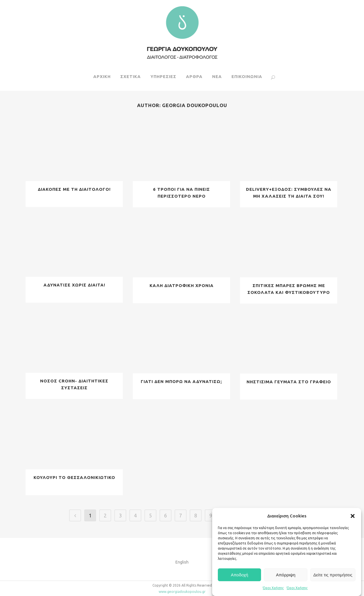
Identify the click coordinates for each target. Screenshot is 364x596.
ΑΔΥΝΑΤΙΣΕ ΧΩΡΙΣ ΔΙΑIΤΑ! (74, 285)
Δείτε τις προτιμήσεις (333, 575)
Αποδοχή (240, 575)
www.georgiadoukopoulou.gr (182, 592)
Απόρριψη (286, 575)
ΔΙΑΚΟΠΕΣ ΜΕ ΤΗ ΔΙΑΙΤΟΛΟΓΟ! (74, 189)
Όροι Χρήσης (273, 588)
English (182, 562)
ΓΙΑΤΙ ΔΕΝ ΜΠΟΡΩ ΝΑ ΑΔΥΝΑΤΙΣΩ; (181, 381)
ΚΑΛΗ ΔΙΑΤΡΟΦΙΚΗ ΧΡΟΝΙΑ (182, 285)
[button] (353, 516)
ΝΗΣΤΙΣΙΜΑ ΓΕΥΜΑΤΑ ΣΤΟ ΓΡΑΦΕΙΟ (289, 382)
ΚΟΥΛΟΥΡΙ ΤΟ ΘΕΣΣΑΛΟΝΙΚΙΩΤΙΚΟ (74, 477)
